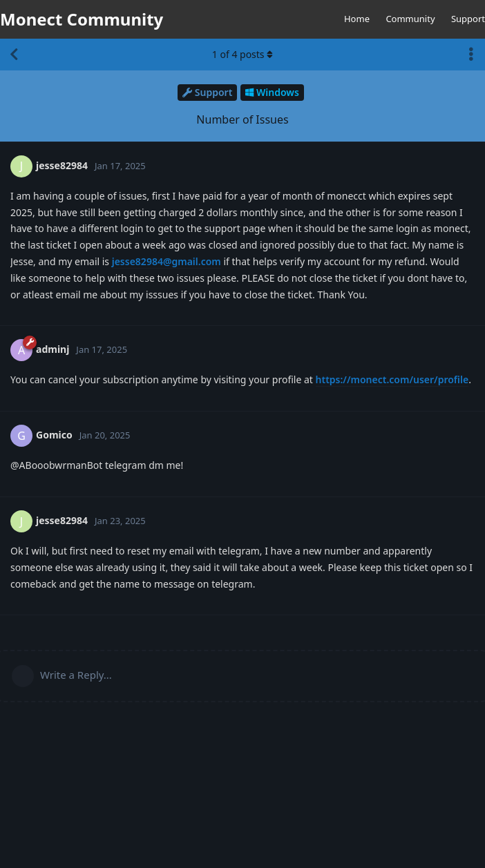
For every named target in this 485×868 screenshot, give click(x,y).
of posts (242, 54)
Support (468, 19)
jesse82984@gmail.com (167, 261)
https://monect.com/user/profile (392, 379)
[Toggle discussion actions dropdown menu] (471, 55)
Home (357, 19)
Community (410, 19)
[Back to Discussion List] (14, 55)
